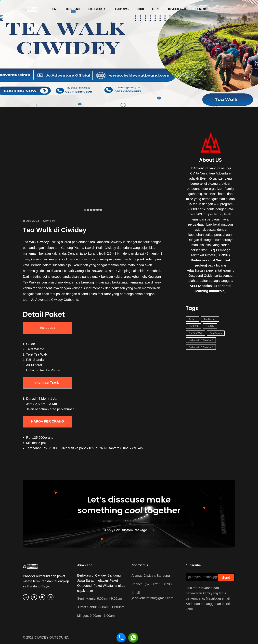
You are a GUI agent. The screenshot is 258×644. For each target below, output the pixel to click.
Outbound (73, 9)
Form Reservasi (177, 9)
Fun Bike (210, 326)
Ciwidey (49, 221)
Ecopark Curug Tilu (76, 271)
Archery (193, 319)
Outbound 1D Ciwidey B (201, 347)
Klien (155, 9)
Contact (201, 9)
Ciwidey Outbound (65, 300)
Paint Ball (193, 326)
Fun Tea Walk (196, 333)
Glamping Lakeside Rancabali (138, 271)
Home (54, 9)
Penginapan (122, 9)
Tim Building (210, 319)
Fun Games (216, 333)
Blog (141, 9)
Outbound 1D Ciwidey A (201, 340)
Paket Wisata (97, 9)
